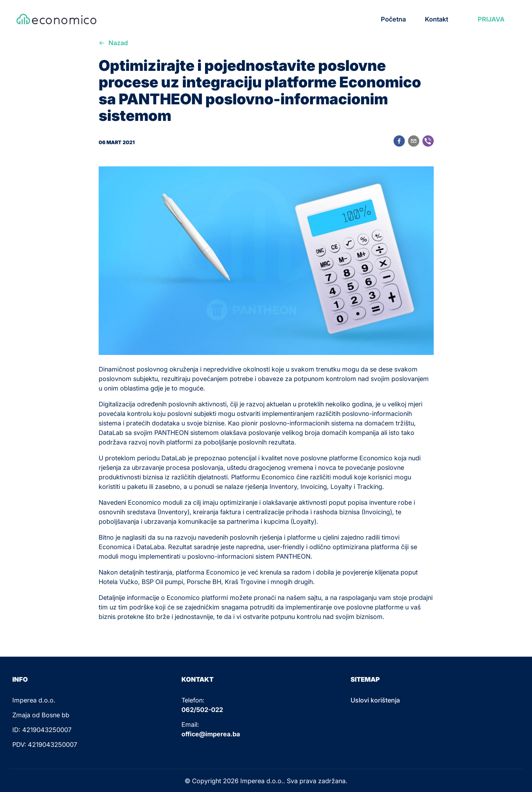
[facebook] (399, 142)
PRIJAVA (491, 19)
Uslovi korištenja (375, 700)
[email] (414, 142)
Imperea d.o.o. (262, 781)
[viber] (428, 142)
